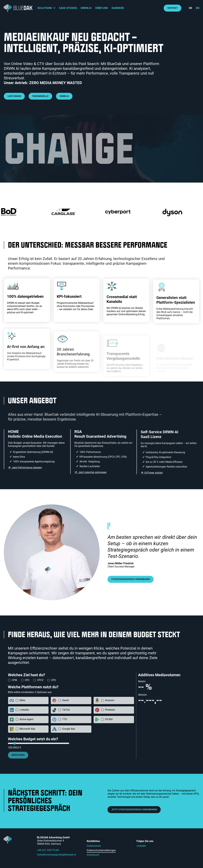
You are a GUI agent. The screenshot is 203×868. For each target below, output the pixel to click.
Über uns (102, 8)
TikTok (66, 710)
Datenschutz (94, 846)
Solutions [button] (45, 8)
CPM (14, 680)
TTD (65, 719)
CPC (27, 680)
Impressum (93, 855)
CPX (53, 680)
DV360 (109, 719)
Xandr (65, 700)
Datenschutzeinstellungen (101, 850)
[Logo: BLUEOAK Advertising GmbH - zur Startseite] (18, 8)
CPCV (40, 680)
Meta (22, 700)
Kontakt (173, 8)
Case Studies (68, 8)
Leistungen (14, 96)
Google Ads (69, 729)
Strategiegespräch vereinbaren (131, 579)
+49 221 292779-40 (48, 850)
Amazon (110, 700)
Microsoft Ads (27, 729)
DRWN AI (86, 8)
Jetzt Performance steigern (27, 482)
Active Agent (26, 719)
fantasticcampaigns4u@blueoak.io (57, 855)
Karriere (118, 8)
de (190, 8)
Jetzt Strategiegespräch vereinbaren (134, 810)
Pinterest (110, 710)
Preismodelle (40, 96)
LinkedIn (24, 710)
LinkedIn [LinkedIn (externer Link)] (141, 846)
